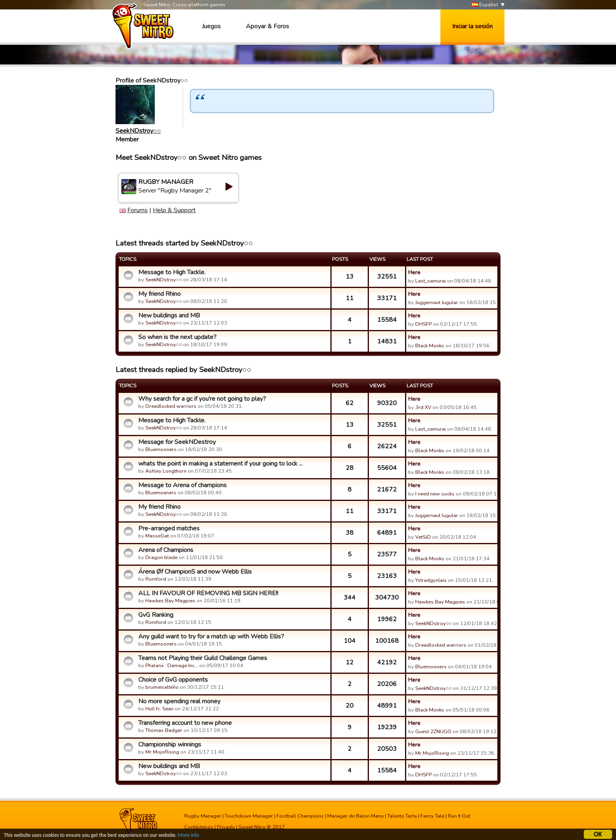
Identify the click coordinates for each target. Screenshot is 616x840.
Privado (226, 827)
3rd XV (423, 407)
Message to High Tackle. (172, 272)
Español (485, 5)
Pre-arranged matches (169, 528)
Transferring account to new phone (185, 723)
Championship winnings (170, 745)
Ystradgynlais (431, 580)
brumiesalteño (162, 687)
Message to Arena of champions (182, 485)
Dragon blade (161, 558)
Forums (137, 210)
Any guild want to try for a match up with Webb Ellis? (211, 636)
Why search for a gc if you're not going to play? (202, 399)
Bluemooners (161, 449)
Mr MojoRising (162, 752)
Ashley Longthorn (166, 471)
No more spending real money (179, 701)
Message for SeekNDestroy (177, 442)
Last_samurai (431, 281)
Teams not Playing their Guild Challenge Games (203, 658)
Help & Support (174, 210)
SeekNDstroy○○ (138, 131)
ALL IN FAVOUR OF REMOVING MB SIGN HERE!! (208, 593)
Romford (156, 579)
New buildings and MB (169, 315)
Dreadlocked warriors (171, 406)
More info (189, 836)
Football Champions (300, 816)
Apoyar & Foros (268, 26)
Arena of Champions (166, 550)
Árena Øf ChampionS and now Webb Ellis (195, 572)
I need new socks (435, 494)
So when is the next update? (177, 337)
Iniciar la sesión (472, 26)
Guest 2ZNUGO (433, 732)
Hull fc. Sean (159, 709)
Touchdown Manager (249, 816)
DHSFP (423, 324)
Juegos (211, 26)
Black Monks (430, 346)
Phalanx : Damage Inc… (172, 666)
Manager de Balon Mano (356, 816)
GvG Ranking (156, 615)
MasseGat (157, 536)
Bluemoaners (161, 493)
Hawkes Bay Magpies (170, 601)
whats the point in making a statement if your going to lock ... (220, 464)
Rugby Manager (203, 816)
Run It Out (459, 816)
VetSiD (423, 537)
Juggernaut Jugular (437, 303)
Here (414, 272)
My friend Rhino (159, 294)
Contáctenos (199, 827)
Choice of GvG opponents (173, 680)
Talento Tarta (402, 816)
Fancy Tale (432, 816)
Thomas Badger (164, 730)
